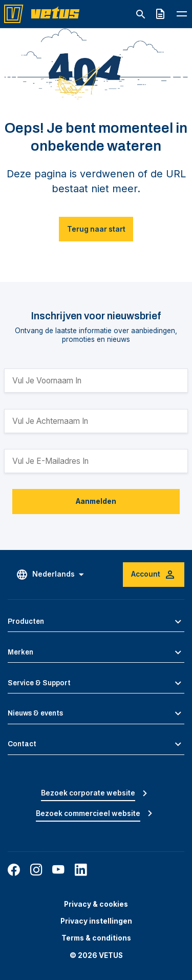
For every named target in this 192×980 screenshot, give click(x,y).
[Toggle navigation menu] (182, 14)
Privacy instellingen (96, 921)
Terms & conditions (96, 938)
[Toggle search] (141, 14)
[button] (96, 622)
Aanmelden (96, 501)
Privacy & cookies (96, 904)
